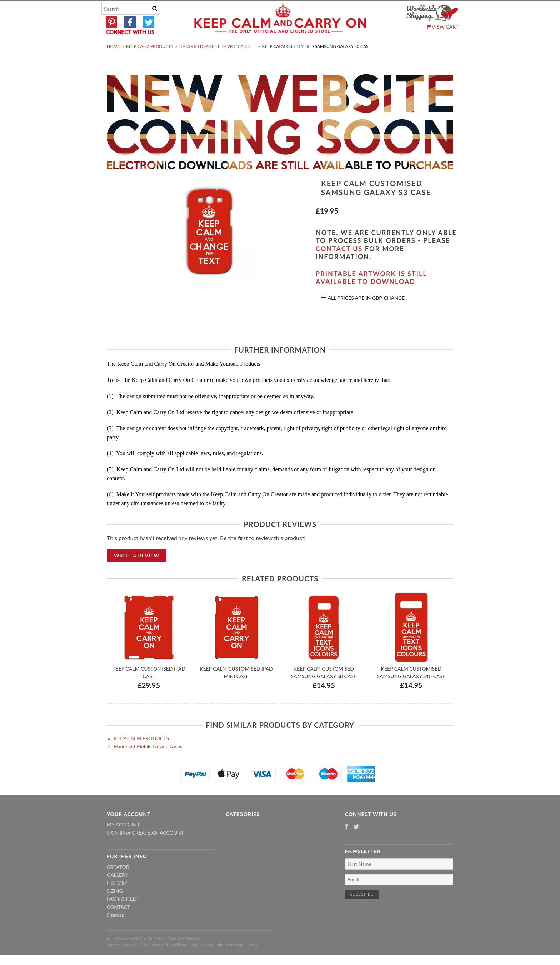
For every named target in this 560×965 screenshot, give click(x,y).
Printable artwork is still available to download (371, 295)
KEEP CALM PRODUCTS (150, 63)
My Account (123, 842)
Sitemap (116, 932)
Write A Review (137, 572)
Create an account (158, 849)
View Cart (442, 27)
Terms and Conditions (169, 962)
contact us (339, 265)
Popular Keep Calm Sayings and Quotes (224, 962)
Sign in (116, 849)
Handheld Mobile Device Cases (215, 63)
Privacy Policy (135, 962)
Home (113, 63)
